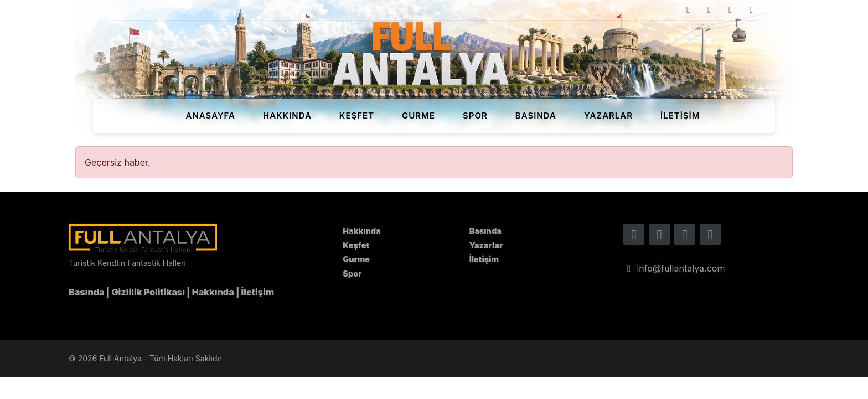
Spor (475, 116)
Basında (536, 116)
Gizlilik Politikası (148, 292)
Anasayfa (210, 116)
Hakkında (287, 116)
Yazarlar (608, 116)
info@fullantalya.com (674, 268)
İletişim (680, 116)
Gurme (418, 116)
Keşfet (357, 116)
